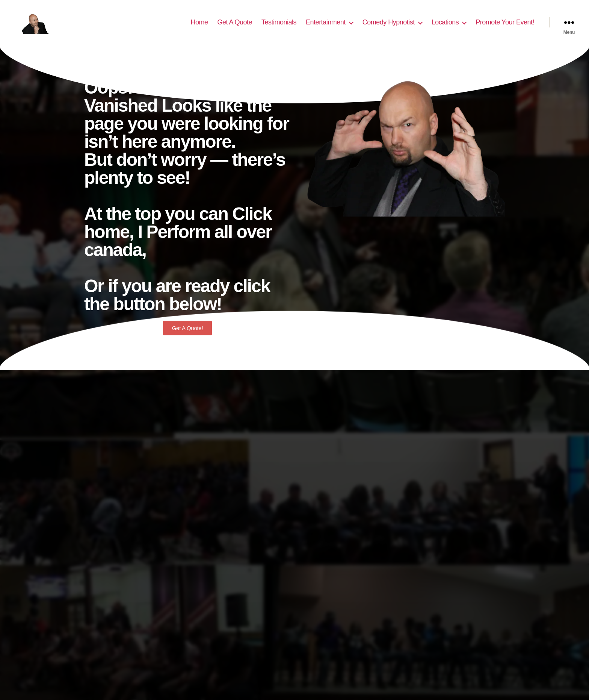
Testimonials (279, 27)
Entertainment (326, 27)
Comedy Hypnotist (389, 27)
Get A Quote (235, 27)
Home (199, 27)
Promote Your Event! (505, 27)
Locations (445, 27)
